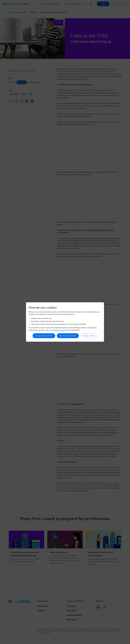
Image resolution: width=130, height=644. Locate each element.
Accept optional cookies (44, 336)
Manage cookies (89, 336)
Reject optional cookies (68, 336)
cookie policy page (58, 330)
